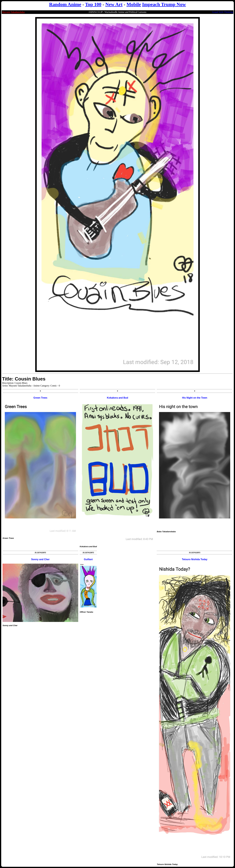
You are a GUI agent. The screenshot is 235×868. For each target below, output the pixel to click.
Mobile (134, 4)
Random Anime (65, 4)
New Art (114, 4)
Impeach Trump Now (164, 4)
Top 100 (93, 4)
